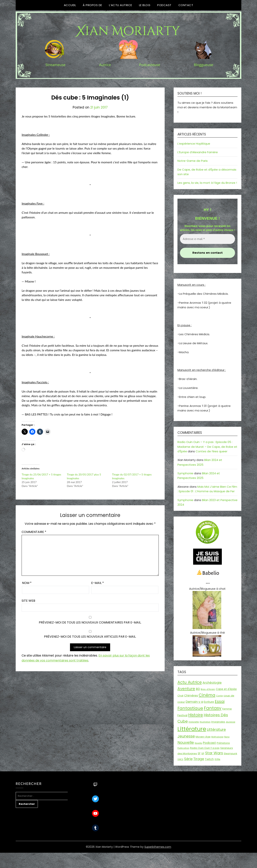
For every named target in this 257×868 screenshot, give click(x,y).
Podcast (164, 5)
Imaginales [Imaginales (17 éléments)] (218, 722)
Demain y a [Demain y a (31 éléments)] (194, 702)
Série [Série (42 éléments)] (188, 759)
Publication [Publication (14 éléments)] (183, 748)
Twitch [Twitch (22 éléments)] (209, 759)
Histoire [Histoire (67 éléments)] (196, 715)
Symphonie (185, 473)
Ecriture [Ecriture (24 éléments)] (209, 702)
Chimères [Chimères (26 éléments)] (191, 695)
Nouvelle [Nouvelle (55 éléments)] (186, 742)
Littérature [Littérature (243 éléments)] (192, 729)
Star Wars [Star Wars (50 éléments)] (214, 753)
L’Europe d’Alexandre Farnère (198, 152)
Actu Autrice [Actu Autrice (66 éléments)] (190, 682)
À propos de (92, 5)
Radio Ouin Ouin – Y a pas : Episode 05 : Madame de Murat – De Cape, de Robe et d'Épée (207, 447)
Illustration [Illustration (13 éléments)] (205, 722)
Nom (27, 583)
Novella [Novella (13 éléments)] (198, 743)
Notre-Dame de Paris (193, 161)
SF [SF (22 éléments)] (199, 753)
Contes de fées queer (211, 451)
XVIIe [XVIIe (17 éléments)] (217, 759)
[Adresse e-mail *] (207, 239)
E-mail (98, 583)
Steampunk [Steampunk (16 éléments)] (230, 754)
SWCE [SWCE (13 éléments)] (180, 759)
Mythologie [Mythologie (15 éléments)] (217, 737)
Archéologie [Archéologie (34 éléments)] (212, 683)
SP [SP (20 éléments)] (203, 753)
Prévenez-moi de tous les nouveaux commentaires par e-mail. (90, 622)
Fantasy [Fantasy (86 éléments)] (213, 708)
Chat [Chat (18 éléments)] (180, 696)
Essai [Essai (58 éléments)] (220, 701)
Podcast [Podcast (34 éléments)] (209, 743)
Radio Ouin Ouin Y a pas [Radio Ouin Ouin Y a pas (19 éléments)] (205, 748)
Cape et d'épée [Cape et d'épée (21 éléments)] (226, 689)
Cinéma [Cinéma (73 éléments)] (207, 695)
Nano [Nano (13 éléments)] (227, 737)
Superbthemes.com (158, 847)
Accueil (70, 5)
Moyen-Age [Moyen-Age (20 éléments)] (203, 737)
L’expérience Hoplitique (194, 144)
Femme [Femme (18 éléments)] (227, 709)
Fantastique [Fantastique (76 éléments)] (190, 708)
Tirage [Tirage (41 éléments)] (199, 759)
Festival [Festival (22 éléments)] (182, 715)
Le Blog (145, 5)
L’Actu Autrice (121, 5)
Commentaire (34, 532)
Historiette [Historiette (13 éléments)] (194, 722)
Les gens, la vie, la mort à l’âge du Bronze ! (207, 183)
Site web (28, 601)
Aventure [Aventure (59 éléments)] (186, 689)
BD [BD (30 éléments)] (198, 689)
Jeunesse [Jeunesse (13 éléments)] (231, 722)
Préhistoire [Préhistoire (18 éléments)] (223, 743)
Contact (186, 5)
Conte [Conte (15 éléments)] (219, 696)
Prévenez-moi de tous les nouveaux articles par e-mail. (90, 637)
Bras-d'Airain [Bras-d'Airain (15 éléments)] (208, 689)
